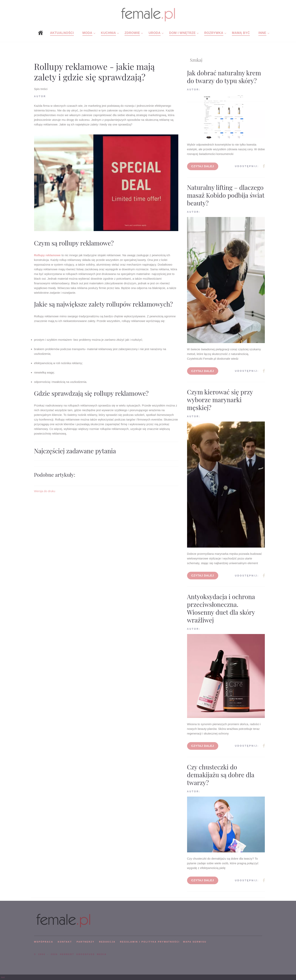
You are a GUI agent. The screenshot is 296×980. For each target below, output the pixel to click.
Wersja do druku (45, 491)
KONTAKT (65, 942)
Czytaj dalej (203, 166)
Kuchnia (108, 33)
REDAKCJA (107, 942)
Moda (87, 33)
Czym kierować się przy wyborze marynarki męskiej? (220, 400)
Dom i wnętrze (182, 33)
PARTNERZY (86, 942)
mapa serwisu (195, 942)
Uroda (155, 33)
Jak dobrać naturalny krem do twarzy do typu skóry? (224, 77)
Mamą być (241, 33)
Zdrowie (132, 33)
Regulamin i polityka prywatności (150, 942)
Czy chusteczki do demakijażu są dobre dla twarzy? (221, 775)
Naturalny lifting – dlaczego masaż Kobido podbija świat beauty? (226, 195)
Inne (262, 33)
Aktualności (62, 33)
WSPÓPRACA (44, 942)
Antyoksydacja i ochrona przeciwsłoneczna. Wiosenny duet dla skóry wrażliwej (221, 608)
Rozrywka (214, 33)
